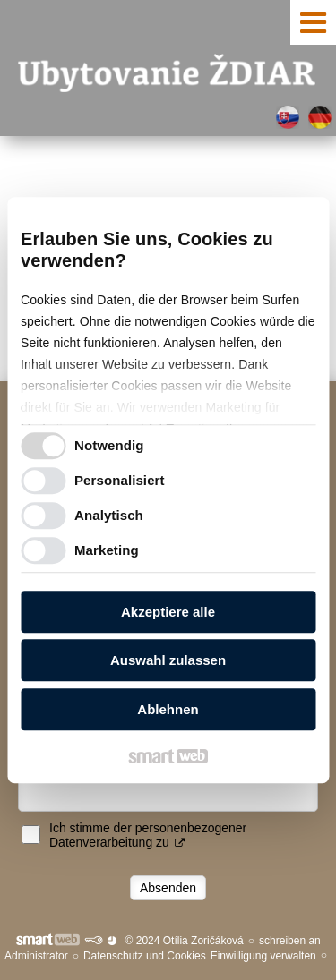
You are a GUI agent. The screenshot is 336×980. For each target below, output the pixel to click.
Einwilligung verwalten (263, 956)
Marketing (107, 550)
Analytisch (109, 515)
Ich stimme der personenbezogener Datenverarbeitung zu (148, 835)
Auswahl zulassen (168, 660)
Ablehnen (168, 709)
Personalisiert (120, 480)
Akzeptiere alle (168, 612)
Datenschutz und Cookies (145, 956)
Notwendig (109, 445)
